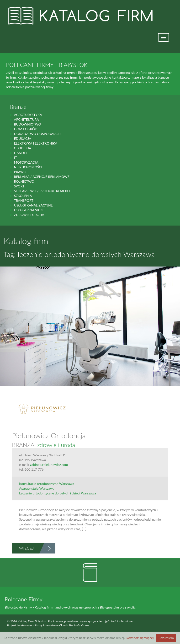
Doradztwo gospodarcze (38, 134)
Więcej (26, 548)
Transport (24, 200)
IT (15, 158)
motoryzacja (26, 162)
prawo (20, 172)
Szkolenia (23, 196)
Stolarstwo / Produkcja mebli (42, 191)
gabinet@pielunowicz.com (49, 465)
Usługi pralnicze (29, 210)
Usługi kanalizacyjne (33, 205)
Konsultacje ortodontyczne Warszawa (47, 484)
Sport (19, 186)
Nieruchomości (28, 167)
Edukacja (22, 138)
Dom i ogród (26, 129)
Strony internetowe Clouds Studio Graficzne (62, 625)
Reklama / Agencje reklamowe (42, 177)
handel (21, 153)
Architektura (26, 119)
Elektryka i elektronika (36, 143)
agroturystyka (28, 115)
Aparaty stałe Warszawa (37, 488)
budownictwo (27, 124)
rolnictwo (24, 181)
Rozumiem (166, 638)
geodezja (22, 148)
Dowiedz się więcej (140, 638)
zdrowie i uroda (29, 215)
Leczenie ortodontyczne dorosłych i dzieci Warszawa (58, 493)
